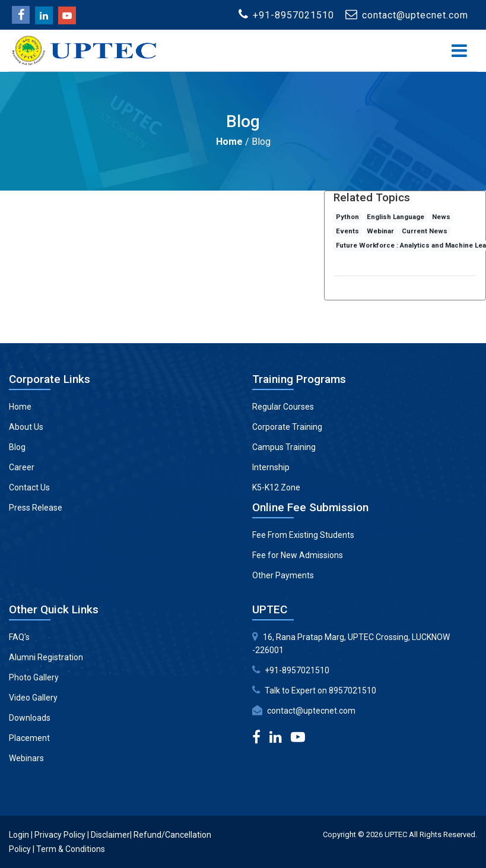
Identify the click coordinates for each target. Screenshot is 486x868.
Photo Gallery (34, 677)
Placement (29, 738)
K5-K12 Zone (276, 487)
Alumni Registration (46, 657)
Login (19, 835)
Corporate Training (287, 427)
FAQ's (19, 637)
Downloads (30, 718)
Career (22, 467)
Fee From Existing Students (303, 535)
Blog (17, 447)
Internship (271, 467)
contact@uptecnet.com (311, 711)
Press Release (36, 508)
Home (229, 142)
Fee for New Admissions (298, 555)
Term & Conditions (71, 849)
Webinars (26, 758)
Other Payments (283, 575)
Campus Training (284, 447)
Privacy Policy (60, 835)
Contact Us (29, 487)
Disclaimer (110, 835)
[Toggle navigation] (459, 51)
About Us (26, 427)
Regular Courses (283, 407)
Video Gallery (33, 698)
